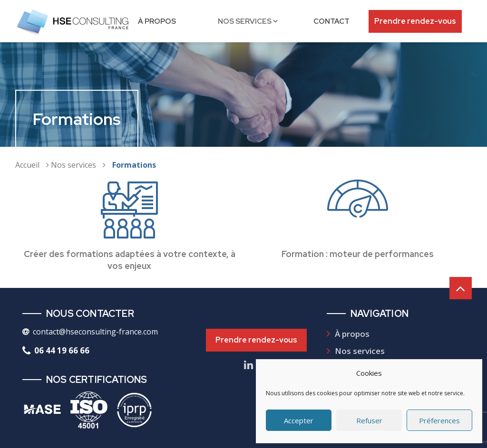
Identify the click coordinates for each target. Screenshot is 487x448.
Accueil (27, 165)
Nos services (245, 21)
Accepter (299, 420)
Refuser (369, 420)
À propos (157, 21)
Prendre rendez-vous (415, 21)
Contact (331, 21)
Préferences (439, 420)
